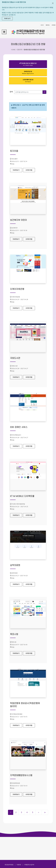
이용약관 (19, 842)
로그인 (42, 25)
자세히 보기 (7, 19)
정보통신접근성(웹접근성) (28, 65)
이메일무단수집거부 (29, 842)
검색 (11, 92)
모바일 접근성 (28, 72)
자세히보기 (16, 170)
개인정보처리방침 (9, 842)
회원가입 (48, 25)
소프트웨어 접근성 (28, 81)
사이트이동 (29, 170)
